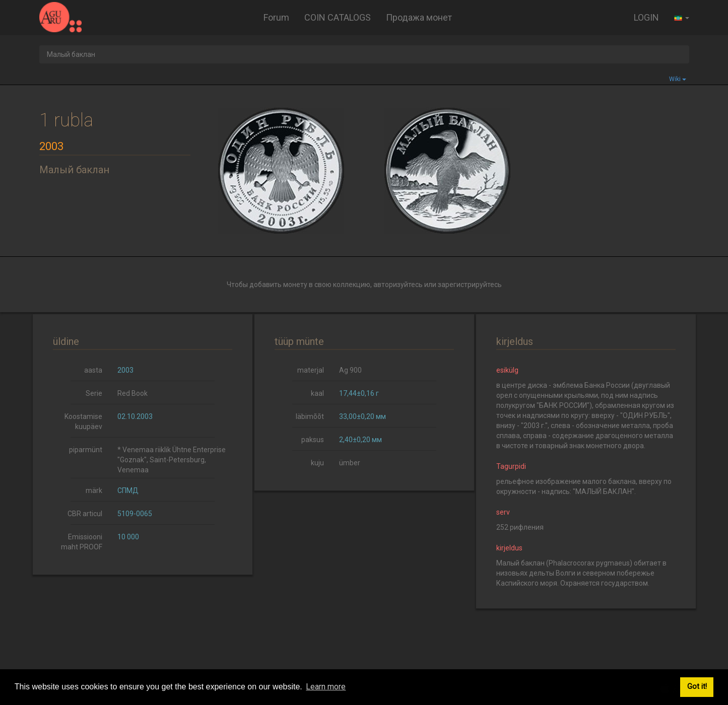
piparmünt (86, 450)
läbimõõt (310, 416)
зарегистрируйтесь (470, 285)
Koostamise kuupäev (83, 421)
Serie (94, 393)
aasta (93, 370)
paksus (313, 440)
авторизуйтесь (398, 285)
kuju (317, 463)
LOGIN (646, 17)
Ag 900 (350, 370)
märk (94, 490)
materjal (311, 370)
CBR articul (85, 514)
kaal (317, 393)
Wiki (678, 79)
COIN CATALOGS (338, 17)
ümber (350, 463)
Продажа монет (419, 17)
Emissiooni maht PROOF (82, 542)
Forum (276, 17)
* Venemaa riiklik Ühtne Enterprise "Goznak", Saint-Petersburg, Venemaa (172, 460)
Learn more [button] (326, 687)
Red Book (133, 393)
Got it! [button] (697, 687)
